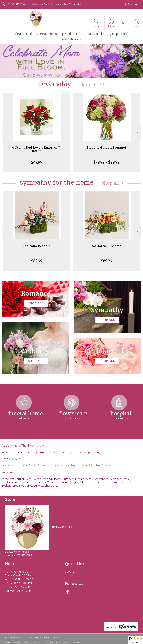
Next (138, 133)
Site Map (76, 643)
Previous (5, 133)
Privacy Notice (32, 643)
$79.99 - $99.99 (106, 162)
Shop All (88, 85)
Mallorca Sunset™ (107, 246)
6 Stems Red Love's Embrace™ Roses (37, 149)
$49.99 (37, 162)
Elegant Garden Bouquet (107, 148)
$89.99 (37, 261)
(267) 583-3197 (17, 4)
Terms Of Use (12, 643)
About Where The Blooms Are (23, 445)
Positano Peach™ (37, 246)
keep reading (92, 452)
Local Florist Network (55, 643)
